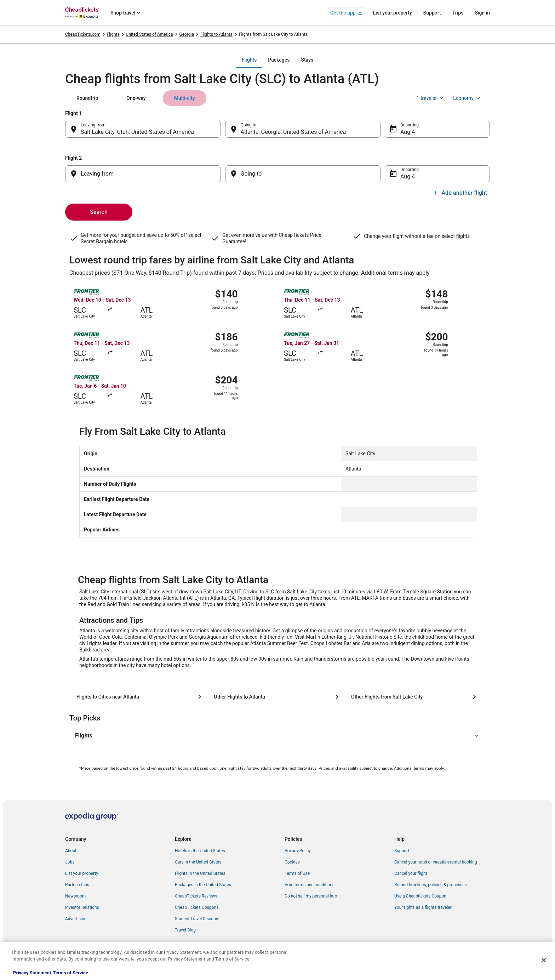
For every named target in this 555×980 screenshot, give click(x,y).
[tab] (249, 60)
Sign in (482, 13)
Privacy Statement (32, 973)
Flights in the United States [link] (200, 873)
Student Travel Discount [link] (197, 919)
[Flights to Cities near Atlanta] (140, 697)
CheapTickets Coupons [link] (197, 907)
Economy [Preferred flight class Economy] (467, 98)
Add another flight (460, 193)
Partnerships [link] (77, 885)
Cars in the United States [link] (198, 862)
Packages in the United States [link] (203, 885)
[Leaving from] (143, 174)
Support (432, 13)
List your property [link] (82, 873)
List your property (393, 13)
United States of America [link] (150, 34)
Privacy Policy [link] (298, 851)
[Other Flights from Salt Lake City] (415, 697)
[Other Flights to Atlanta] (277, 697)
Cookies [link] (292, 862)
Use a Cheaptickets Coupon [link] (420, 896)
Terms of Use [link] (297, 873)
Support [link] (402, 851)
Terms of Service (70, 973)
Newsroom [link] (75, 896)
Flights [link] (113, 34)
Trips (458, 13)
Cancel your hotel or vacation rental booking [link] (436, 862)
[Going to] (303, 174)
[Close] (544, 960)
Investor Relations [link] (82, 907)
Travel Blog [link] (185, 930)
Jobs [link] (70, 862)
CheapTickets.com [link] (83, 34)
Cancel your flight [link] (411, 873)
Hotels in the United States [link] (200, 851)
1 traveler (431, 98)
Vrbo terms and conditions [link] (310, 885)
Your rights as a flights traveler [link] (423, 907)
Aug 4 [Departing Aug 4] (408, 132)
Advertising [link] (76, 919)
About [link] (71, 851)
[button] (277, 736)
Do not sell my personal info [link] (311, 896)
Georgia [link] (187, 34)
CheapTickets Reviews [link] (196, 896)
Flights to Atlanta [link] (216, 34)
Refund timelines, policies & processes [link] (431, 885)
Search (99, 212)
